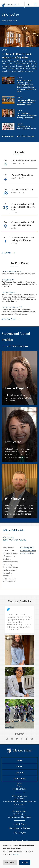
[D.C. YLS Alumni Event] (19, 193)
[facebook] (22, 739)
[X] (7, 739)
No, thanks (10, 862)
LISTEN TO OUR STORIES (13, 346)
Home (4, 21)
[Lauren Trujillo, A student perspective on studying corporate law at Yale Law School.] (19, 378)
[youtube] (32, 739)
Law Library (19, 799)
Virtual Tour (19, 779)
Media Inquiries (27, 548)
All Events (6, 253)
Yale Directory (20, 814)
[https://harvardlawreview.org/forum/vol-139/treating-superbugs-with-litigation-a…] (19, 311)
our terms (15, 854)
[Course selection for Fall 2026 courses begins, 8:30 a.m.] (19, 209)
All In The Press (24, 136)
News (19, 783)
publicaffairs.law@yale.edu (15, 540)
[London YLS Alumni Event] (19, 164)
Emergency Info (19, 811)
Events (20, 786)
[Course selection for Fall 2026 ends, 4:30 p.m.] (19, 226)
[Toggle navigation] (36, 4)
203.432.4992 (20, 832)
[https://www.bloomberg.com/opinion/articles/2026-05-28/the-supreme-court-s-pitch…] (19, 283)
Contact (20, 767)
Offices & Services (19, 796)
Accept (25, 862)
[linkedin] (17, 739)
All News (6, 136)
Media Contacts (19, 789)
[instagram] (12, 739)
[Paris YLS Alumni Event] (19, 178)
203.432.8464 (9, 537)
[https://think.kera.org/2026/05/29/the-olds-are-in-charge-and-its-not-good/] (19, 273)
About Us (20, 773)
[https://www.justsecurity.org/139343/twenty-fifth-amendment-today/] (19, 297)
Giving (19, 761)
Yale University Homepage (19, 817)
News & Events (12, 21)
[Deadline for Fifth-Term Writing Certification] (19, 241)
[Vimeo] (26, 739)
